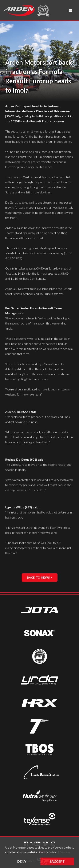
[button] (71, 11)
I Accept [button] (57, 861)
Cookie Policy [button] (48, 852)
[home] (19, 11)
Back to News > (39, 577)
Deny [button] (22, 861)
